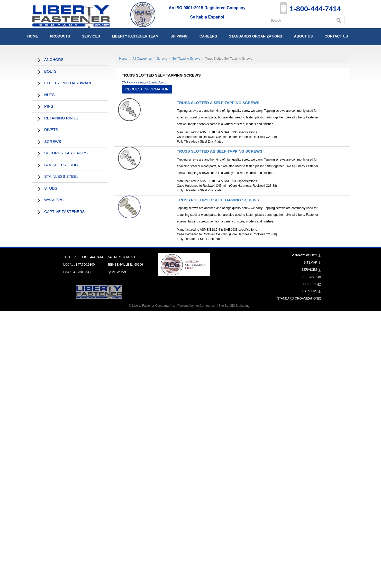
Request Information (147, 89)
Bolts (50, 71)
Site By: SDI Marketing (234, 306)
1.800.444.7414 (92, 257)
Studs (51, 188)
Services (91, 36)
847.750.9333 (81, 272)
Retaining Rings (61, 118)
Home (33, 36)
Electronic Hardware (68, 83)
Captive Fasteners (65, 212)
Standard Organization (298, 298)
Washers (54, 200)
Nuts (49, 95)
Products (60, 36)
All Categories (142, 59)
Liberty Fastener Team (135, 36)
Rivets (51, 130)
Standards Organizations (255, 36)
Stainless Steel (61, 176)
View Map (118, 272)
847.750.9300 (85, 265)
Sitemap (310, 263)
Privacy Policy (305, 255)
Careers (208, 36)
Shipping (179, 36)
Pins (49, 106)
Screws (53, 141)
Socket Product (62, 165)
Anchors (54, 59)
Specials (310, 277)
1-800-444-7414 (315, 9)
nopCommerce (205, 306)
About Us (303, 36)
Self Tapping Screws (186, 59)
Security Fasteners (66, 153)
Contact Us (336, 36)
